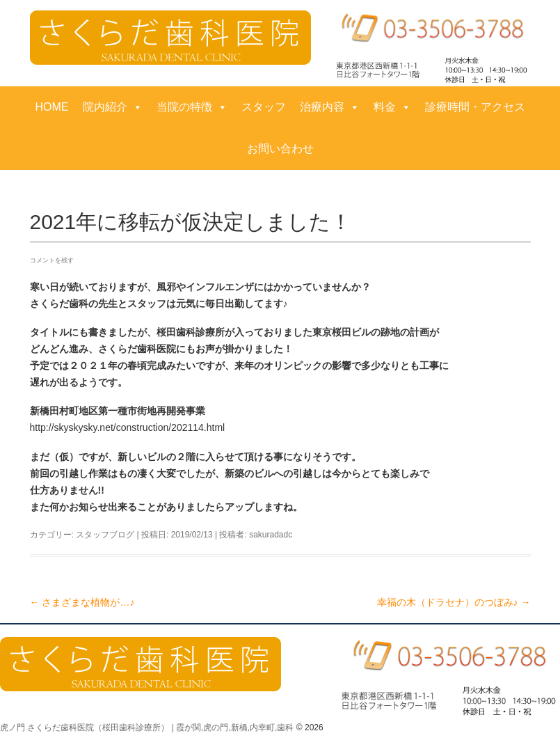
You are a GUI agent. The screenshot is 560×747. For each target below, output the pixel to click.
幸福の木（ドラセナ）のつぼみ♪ (454, 602)
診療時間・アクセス (475, 107)
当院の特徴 (192, 107)
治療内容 (330, 107)
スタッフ (264, 107)
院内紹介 (113, 107)
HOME (52, 107)
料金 (392, 107)
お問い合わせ (280, 149)
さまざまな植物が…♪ (82, 602)
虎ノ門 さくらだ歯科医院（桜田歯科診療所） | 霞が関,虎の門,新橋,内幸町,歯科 (147, 728)
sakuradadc (271, 535)
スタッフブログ (105, 535)
